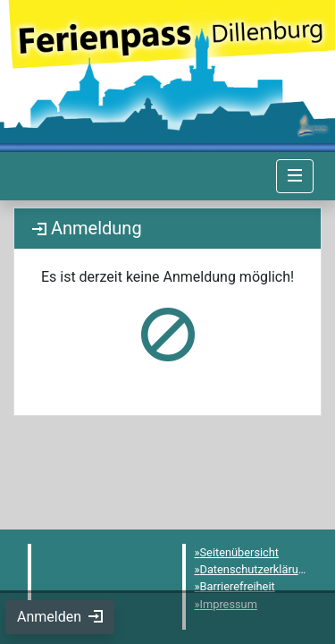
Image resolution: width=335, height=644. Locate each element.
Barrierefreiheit (238, 586)
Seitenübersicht (240, 552)
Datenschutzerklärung (256, 569)
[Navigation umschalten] (295, 176)
